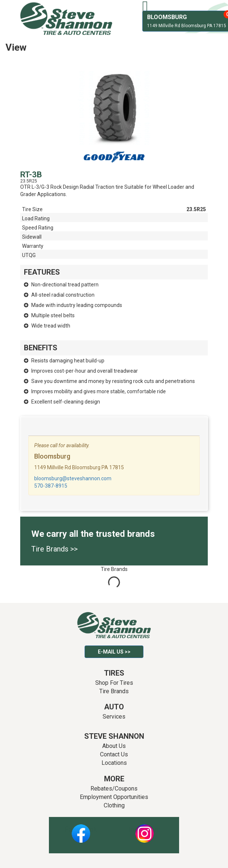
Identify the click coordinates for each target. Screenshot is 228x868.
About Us (114, 746)
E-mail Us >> (114, 652)
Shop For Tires (114, 683)
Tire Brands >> (54, 549)
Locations (114, 763)
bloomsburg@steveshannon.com (73, 478)
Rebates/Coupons (114, 789)
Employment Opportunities (114, 797)
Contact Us (114, 754)
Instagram (145, 829)
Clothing (114, 805)
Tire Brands (114, 691)
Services (114, 717)
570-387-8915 (51, 486)
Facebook (81, 829)
